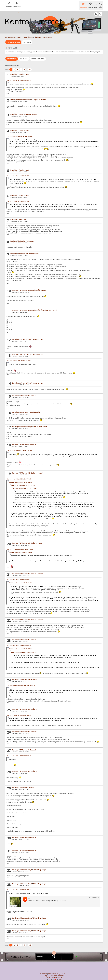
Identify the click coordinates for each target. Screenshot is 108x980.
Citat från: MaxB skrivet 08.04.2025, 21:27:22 (19, 753)
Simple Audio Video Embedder (54, 973)
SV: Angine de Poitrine (39, 97)
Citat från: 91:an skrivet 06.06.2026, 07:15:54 (19, 173)
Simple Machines (63, 971)
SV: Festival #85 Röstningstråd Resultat (33, 287)
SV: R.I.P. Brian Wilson (40, 424)
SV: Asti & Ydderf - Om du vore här (32, 336)
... (27, 66)
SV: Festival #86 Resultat (26, 238)
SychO (61, 976)
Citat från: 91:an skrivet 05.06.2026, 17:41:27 (19, 198)
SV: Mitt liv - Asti (24, 71)
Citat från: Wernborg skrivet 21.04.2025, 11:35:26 (20, 546)
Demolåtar (14, 71)
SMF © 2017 (52, 971)
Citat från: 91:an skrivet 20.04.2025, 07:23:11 (23, 482)
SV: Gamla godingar (39, 867)
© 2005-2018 (58, 974)
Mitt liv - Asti (23, 217)
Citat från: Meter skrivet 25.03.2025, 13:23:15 (19, 887)
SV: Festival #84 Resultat (28, 747)
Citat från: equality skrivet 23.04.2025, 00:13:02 (20, 447)
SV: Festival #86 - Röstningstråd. (29, 251)
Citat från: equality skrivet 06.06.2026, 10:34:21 (20, 134)
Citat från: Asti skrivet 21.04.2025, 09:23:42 (21, 479)
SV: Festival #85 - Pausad (28, 393)
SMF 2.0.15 (43, 971)
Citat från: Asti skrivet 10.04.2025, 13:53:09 (21, 646)
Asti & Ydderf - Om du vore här (31, 409)
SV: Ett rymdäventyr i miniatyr (28, 111)
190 (30, 66)
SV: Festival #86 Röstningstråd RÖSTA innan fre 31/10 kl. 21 (39, 307)
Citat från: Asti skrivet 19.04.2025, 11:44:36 (25, 486)
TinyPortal (50, 974)
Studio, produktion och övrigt (20, 97)
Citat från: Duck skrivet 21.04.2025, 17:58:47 (19, 476)
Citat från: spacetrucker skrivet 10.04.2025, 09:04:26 (21, 683)
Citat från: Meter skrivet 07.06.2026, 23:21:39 (19, 77)
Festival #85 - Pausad (27, 785)
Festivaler (14, 238)
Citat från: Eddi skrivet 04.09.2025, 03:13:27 (19, 358)
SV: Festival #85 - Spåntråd (29, 637)
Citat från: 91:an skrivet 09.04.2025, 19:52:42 (23, 649)
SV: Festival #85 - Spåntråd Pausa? (31, 470)
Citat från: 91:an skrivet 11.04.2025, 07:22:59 (19, 643)
